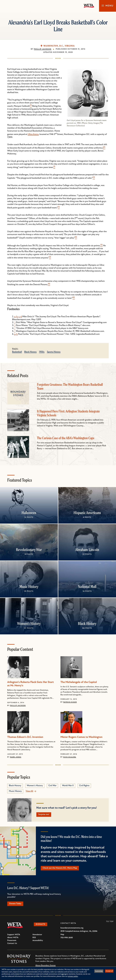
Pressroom (12, 942)
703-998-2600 (67, 939)
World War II (68, 786)
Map (62, 936)
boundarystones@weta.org (72, 929)
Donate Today (16, 905)
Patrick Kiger (70, 702)
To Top (110, 923)
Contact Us (12, 945)
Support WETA (14, 936)
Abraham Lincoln (87, 550)
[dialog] (58, 973)
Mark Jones (16, 757)
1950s (42, 352)
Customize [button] (99, 971)
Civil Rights (84, 786)
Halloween (29, 513)
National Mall (87, 586)
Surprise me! (45, 815)
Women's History (29, 623)
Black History (30, 352)
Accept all (109, 971)
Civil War (52, 786)
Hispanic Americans (87, 513)
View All (29, 791)
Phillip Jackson (43, 49)
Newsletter (37, 936)
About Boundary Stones (46, 967)
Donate (41, 926)
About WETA (13, 939)
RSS (34, 939)
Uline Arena (33, 134)
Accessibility (38, 942)
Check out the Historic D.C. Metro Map (61, 869)
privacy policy (73, 976)
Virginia (70, 46)
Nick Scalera (70, 757)
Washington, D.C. (54, 46)
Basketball (17, 352)
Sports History (54, 352)
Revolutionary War (29, 550)
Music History (29, 586)
